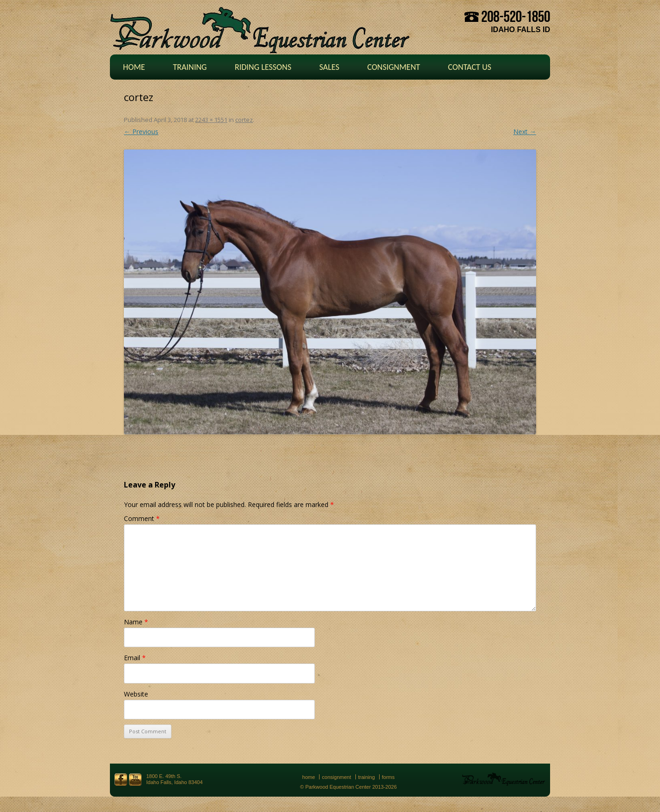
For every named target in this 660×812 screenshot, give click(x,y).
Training (190, 67)
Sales (329, 67)
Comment (142, 518)
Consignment (393, 67)
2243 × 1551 (211, 120)
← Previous (141, 132)
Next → (525, 132)
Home (134, 67)
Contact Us (470, 67)
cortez (244, 120)
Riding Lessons (263, 67)
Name (136, 622)
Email (135, 658)
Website (136, 694)
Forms (388, 777)
